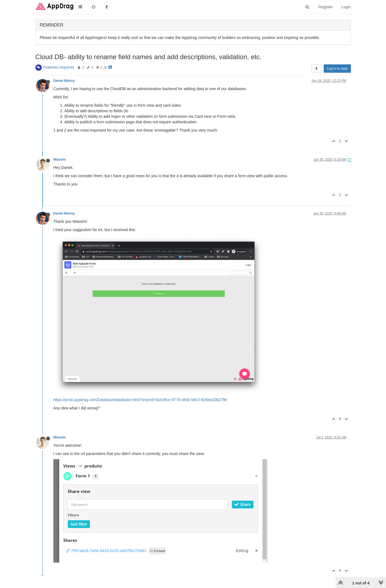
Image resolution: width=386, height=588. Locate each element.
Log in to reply (337, 69)
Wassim (60, 160)
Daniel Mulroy (64, 81)
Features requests (59, 67)
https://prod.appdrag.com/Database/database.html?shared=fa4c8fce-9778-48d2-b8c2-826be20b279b (140, 400)
